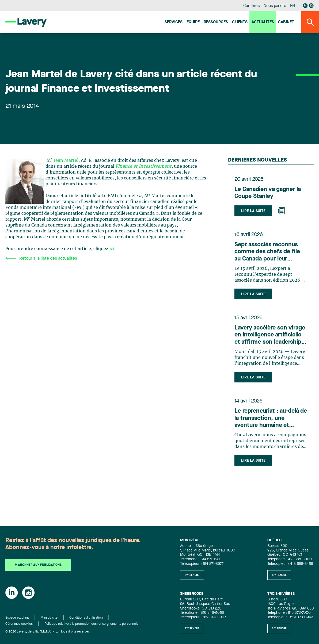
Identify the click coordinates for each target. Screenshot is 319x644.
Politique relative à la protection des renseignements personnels (91, 624)
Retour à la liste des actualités (41, 258)
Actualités (263, 22)
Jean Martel (66, 160)
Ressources (216, 22)
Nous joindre (275, 6)
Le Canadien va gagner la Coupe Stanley (268, 193)
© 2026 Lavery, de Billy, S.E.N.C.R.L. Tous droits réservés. (48, 632)
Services (174, 22)
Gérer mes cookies (19, 624)
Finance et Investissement (143, 166)
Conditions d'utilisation (86, 618)
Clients (240, 22)
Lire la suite (253, 211)
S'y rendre (192, 575)
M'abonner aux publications (38, 565)
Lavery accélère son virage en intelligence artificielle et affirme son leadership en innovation (270, 335)
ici (112, 249)
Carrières (251, 6)
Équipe (193, 22)
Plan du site (49, 618)
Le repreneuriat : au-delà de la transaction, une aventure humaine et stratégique (271, 418)
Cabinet (286, 22)
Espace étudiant (17, 618)
